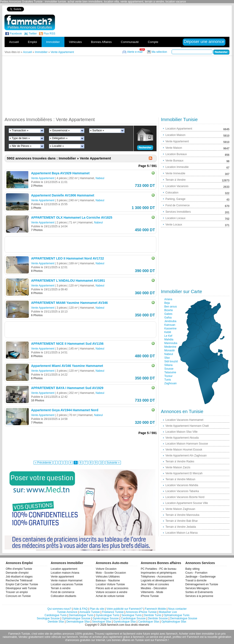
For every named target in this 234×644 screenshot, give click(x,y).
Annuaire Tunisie (89, 612)
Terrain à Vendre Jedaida (181, 527)
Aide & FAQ (81, 609)
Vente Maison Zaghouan (180, 509)
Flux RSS (49, 34)
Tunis (168, 380)
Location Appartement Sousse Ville (187, 503)
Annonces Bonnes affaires (161, 563)
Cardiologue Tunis (56, 615)
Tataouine (170, 372)
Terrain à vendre (61, 588)
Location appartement (64, 569)
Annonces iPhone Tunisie (141, 612)
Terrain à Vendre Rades (180, 461)
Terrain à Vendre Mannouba (182, 515)
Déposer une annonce (204, 42)
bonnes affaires (121, 640)
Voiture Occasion (106, 569)
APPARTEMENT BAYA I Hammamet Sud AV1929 (67, 388)
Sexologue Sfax (102, 622)
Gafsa (168, 318)
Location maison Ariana (65, 573)
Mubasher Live (168, 612)
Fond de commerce (62, 592)
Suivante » (113, 463)
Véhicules (75, 42)
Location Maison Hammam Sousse (187, 444)
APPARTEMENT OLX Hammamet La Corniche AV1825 (72, 217)
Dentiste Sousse (158, 618)
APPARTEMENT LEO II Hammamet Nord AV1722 (68, 258)
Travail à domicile (196, 580)
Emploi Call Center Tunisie (22, 584)
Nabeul (100, 178)
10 (102, 463)
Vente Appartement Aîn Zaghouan (186, 456)
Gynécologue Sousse (106, 618)
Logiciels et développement (157, 580)
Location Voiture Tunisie (110, 584)
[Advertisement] (151, 9)
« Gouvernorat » (60, 130)
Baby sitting (192, 569)
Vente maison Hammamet (66, 580)
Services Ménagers (197, 588)
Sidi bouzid (171, 361)
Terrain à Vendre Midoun (180, 479)
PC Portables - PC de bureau (158, 569)
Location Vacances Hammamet (184, 420)
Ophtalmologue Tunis (177, 615)
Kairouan (170, 325)
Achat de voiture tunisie (110, 596)
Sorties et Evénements (199, 592)
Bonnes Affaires (101, 42)
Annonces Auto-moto (112, 563)
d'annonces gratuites (78, 640)
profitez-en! (179, 637)
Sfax (167, 358)
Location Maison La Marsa (182, 533)
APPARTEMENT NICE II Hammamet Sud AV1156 (67, 344)
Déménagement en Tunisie (202, 584)
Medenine (170, 347)
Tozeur (168, 376)
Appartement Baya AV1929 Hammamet (60, 173)
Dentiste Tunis (153, 615)
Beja (167, 303)
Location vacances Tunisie (67, 584)
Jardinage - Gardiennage (201, 577)
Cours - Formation (196, 573)
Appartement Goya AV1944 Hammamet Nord (65, 410)
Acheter (184, 634)
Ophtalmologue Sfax (174, 622)
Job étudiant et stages (19, 577)
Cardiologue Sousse (133, 618)
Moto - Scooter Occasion (111, 573)
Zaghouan (170, 383)
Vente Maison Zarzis (178, 467)
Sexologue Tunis (132, 615)
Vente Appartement (43, 178)
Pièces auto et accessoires (112, 588)
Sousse (169, 369)
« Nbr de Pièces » (20, 146)
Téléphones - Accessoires (156, 577)
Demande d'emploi (17, 573)
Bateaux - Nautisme (108, 580)
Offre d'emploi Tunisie (19, 569)
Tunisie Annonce (67, 612)
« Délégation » (59, 138)
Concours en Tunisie (18, 596)
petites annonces (64, 634)
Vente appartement (62, 577)
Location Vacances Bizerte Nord (185, 497)
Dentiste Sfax (56, 622)
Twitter (33, 34)
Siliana (168, 365)
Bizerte (169, 310)
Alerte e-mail (135, 52)
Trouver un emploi (17, 592)
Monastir (170, 350)
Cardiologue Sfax (149, 622)
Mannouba (171, 343)
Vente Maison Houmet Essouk (184, 450)
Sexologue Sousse (48, 618)
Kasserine (170, 329)
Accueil (14, 42)
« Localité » (57, 146)
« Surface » (97, 130)
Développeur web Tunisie (21, 588)
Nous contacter (177, 609)
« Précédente (43, 463)
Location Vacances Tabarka (182, 491)
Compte (153, 42)
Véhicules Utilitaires (108, 577)
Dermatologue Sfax (78, 622)
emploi (155, 634)
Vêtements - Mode (152, 592)
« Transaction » (19, 130)
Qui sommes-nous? (59, 609)
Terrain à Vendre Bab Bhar (182, 521)
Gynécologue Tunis (108, 615)
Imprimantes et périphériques (158, 573)
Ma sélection (159, 52)
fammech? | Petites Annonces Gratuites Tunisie (30, 22)
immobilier (208, 634)
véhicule (56, 637)
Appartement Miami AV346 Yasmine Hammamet (67, 366)
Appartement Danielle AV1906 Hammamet (63, 195)
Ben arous (171, 307)
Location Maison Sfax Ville (182, 432)
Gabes (168, 314)
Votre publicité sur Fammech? (125, 609)
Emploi (32, 42)
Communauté (130, 42)
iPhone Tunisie (150, 596)
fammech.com (116, 625)
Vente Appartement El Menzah (184, 473)
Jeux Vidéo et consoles (155, 584)
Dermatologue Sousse (184, 618)
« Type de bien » (20, 138)
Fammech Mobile (155, 609)
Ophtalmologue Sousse (76, 618)
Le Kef (168, 336)
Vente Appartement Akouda (182, 438)
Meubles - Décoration (154, 588)
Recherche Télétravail (19, 580)
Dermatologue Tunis (81, 615)
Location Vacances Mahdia (182, 485)
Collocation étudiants (63, 596)
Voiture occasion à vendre (112, 592)
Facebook (16, 34)
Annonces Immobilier (67, 563)
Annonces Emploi (19, 563)
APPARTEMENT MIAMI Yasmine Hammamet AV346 (69, 303)
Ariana (168, 299)
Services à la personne (199, 596)
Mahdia (169, 339)
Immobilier (53, 42)
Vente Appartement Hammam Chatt (187, 426)
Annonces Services (200, 563)
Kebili (168, 332)
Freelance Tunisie (113, 612)
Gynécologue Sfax (125, 622)
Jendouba (170, 321)
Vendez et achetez (91, 637)
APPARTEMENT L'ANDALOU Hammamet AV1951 (68, 281)
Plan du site (97, 609)
